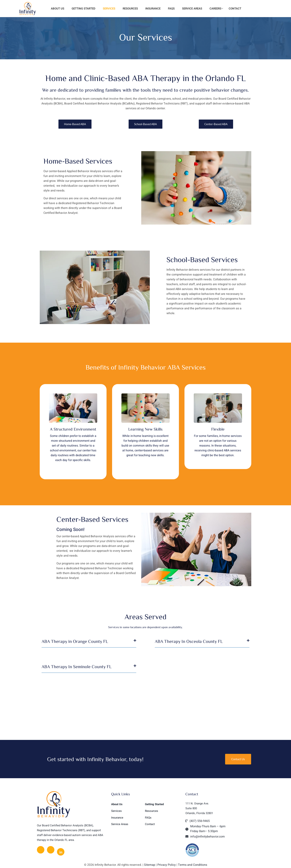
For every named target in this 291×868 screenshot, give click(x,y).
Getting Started (84, 9)
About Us (57, 9)
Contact (235, 9)
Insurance (153, 9)
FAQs (171, 9)
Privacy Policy (167, 865)
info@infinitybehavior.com (207, 837)
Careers (216, 9)
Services (109, 9)
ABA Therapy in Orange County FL (75, 641)
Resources (130, 9)
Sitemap (150, 865)
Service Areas (192, 9)
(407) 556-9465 (200, 821)
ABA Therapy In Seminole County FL (77, 666)
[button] (89, 643)
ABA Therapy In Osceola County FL (189, 641)
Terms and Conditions (193, 865)
